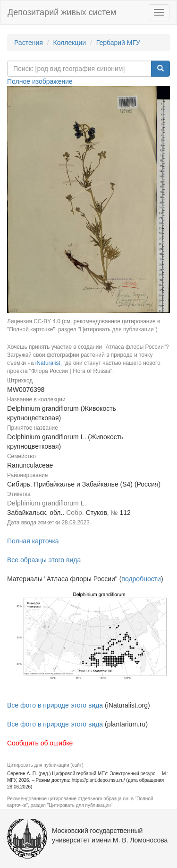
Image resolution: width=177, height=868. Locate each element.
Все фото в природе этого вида (55, 705)
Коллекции (70, 43)
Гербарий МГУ (118, 43)
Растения (29, 43)
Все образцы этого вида (44, 560)
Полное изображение (40, 81)
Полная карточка (33, 541)
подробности (141, 579)
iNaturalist (48, 363)
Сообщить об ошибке (40, 743)
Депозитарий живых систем (62, 12)
